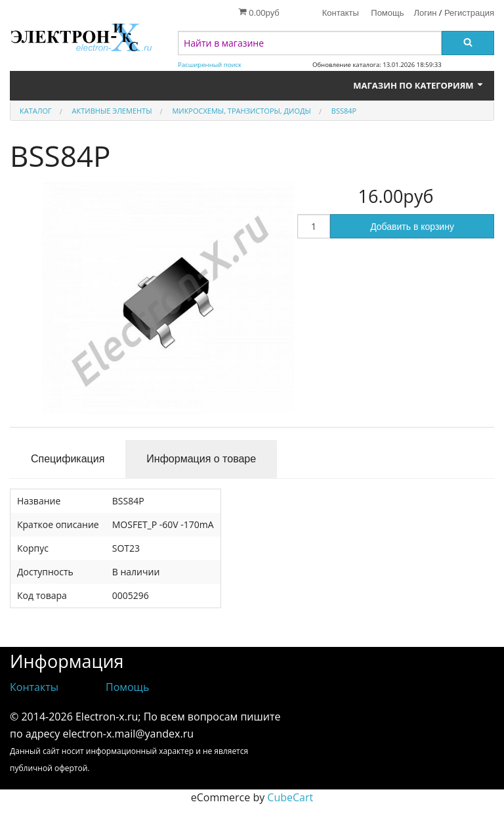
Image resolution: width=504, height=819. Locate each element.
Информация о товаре (201, 459)
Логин (426, 13)
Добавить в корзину (412, 227)
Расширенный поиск (210, 65)
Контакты (341, 13)
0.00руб (259, 12)
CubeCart (290, 797)
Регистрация (469, 13)
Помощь (387, 13)
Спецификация (68, 459)
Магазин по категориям (419, 85)
